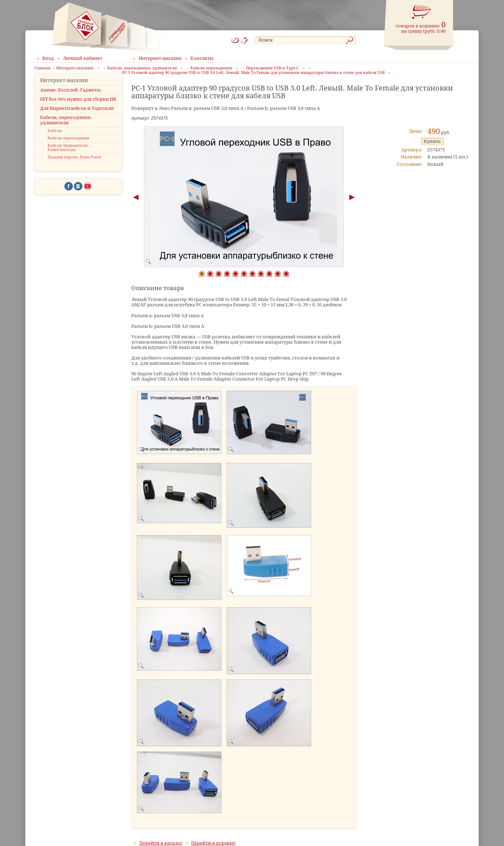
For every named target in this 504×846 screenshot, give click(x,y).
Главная (42, 68)
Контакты (202, 58)
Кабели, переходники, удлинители (66, 131)
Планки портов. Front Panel (74, 168)
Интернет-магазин (160, 58)
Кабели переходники (68, 149)
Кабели (55, 142)
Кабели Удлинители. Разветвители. (68, 158)
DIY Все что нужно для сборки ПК (78, 110)
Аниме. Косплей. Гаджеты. (71, 101)
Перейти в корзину (213, 843)
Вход (48, 58)
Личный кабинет (83, 58)
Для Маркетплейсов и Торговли (77, 119)
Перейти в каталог (161, 843)
